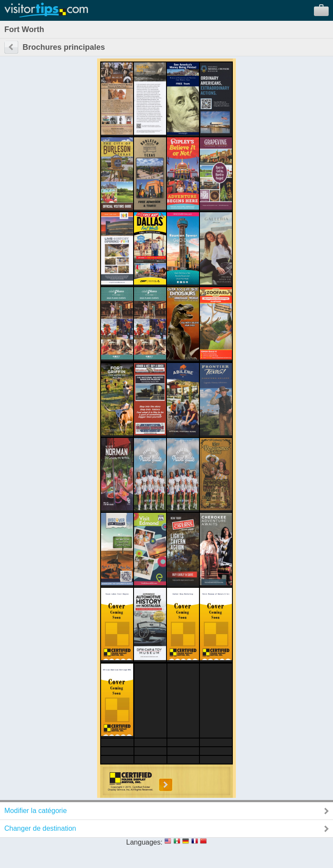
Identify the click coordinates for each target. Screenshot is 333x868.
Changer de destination (40, 828)
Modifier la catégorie (36, 811)
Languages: (144, 842)
